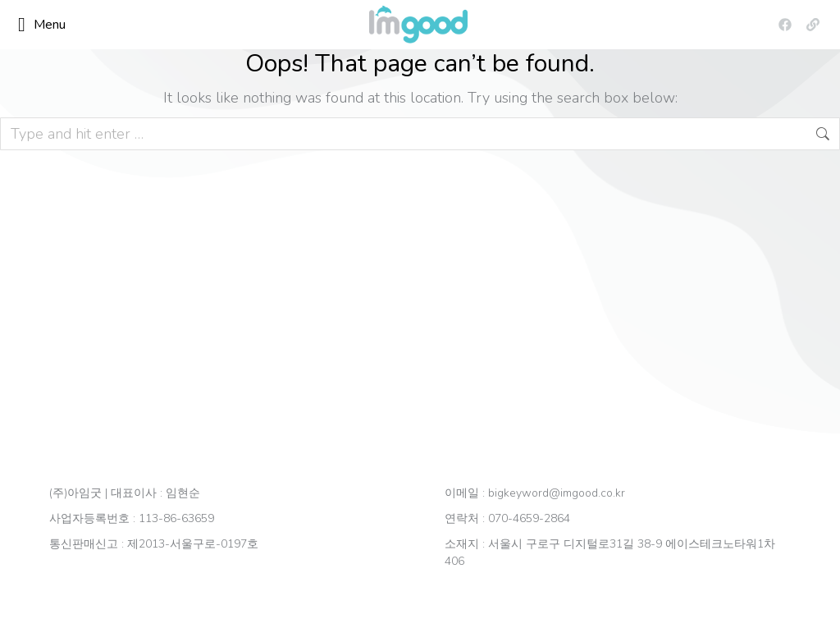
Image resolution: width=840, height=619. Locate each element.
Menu (42, 25)
